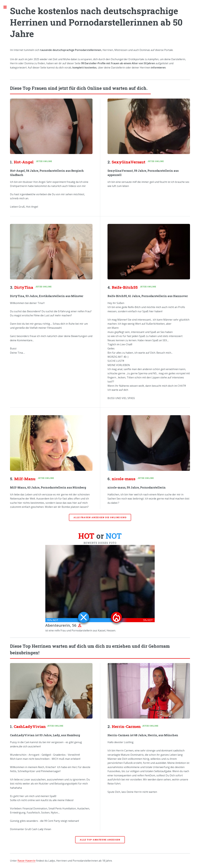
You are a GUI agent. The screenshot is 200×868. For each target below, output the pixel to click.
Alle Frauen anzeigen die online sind (100, 517)
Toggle (7, 7)
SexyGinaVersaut (129, 162)
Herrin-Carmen (126, 726)
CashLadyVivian (30, 726)
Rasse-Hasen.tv (26, 861)
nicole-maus (124, 479)
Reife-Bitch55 (125, 287)
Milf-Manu (25, 479)
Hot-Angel (24, 162)
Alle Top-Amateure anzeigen (100, 840)
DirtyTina (24, 287)
